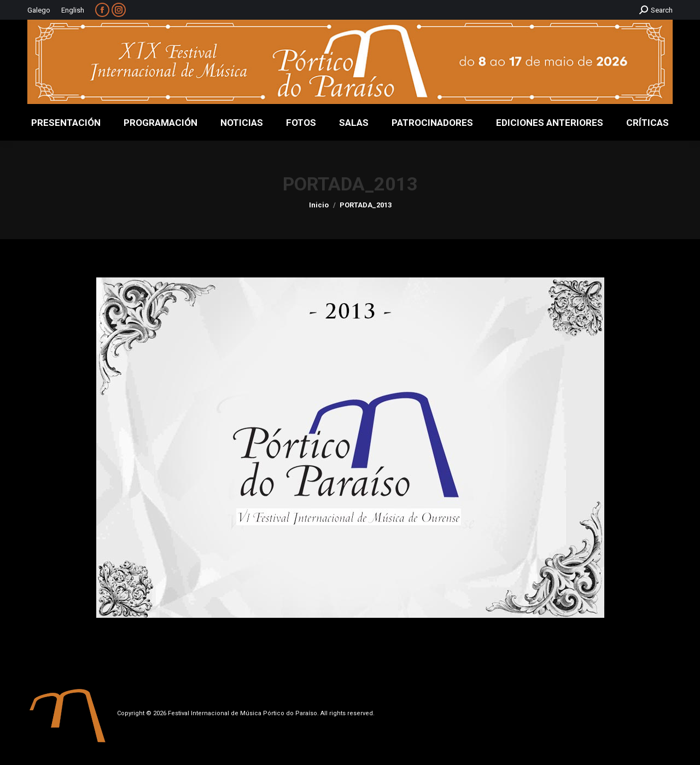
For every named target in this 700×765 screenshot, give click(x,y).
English (73, 10)
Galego (39, 10)
